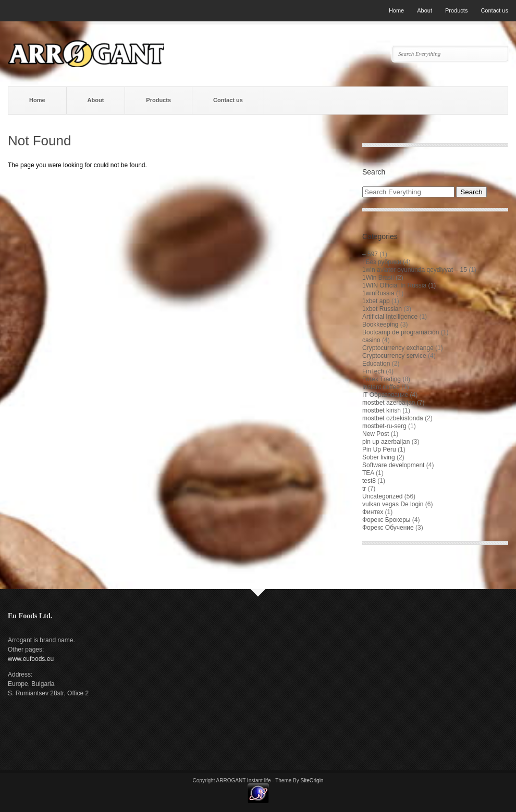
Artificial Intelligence (390, 317)
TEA (368, 473)
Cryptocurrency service (394, 356)
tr (364, 489)
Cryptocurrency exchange (398, 348)
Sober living (379, 457)
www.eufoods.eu (31, 659)
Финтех (373, 512)
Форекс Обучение (388, 528)
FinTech (373, 371)
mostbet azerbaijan (389, 403)
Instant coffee (381, 387)
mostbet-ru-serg (384, 426)
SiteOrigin (312, 780)
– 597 (370, 254)
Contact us (494, 10)
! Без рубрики (382, 262)
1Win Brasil (378, 278)
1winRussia (378, 293)
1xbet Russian (382, 309)
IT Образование (385, 395)
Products (456, 10)
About (425, 10)
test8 (369, 481)
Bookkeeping (380, 324)
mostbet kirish (382, 410)
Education (376, 364)
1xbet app (376, 301)
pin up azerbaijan (386, 442)
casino (371, 340)
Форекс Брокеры (386, 520)
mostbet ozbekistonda (393, 418)
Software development (393, 465)
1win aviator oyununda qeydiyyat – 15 (415, 270)
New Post (376, 434)
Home (396, 10)
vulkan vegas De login (393, 504)
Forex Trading (382, 379)
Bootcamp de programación (401, 332)
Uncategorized (382, 496)
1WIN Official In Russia (394, 285)
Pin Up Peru (379, 449)
